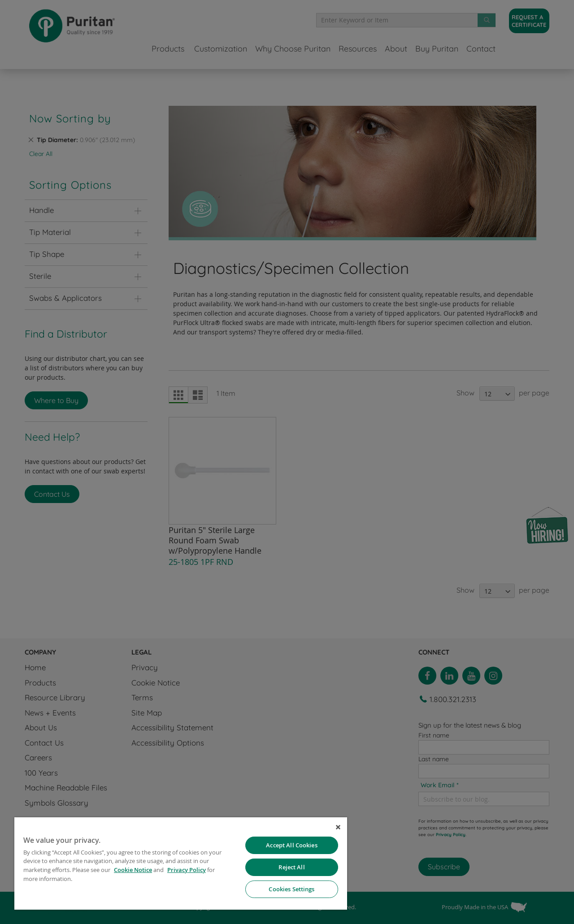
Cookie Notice (133, 870)
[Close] (338, 827)
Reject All (291, 867)
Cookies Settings (291, 889)
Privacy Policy (187, 870)
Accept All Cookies (291, 845)
